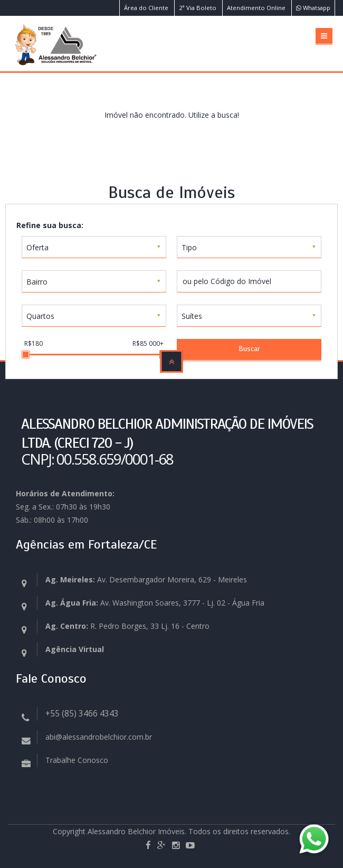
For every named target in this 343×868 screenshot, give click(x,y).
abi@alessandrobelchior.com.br (99, 737)
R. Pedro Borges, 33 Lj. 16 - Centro (127, 626)
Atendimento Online (256, 8)
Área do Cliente (146, 8)
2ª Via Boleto (198, 8)
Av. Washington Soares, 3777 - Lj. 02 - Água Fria (155, 603)
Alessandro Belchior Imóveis (136, 831)
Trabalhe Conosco (77, 760)
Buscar (249, 349)
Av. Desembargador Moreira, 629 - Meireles (146, 579)
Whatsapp (313, 8)
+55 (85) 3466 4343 (82, 714)
